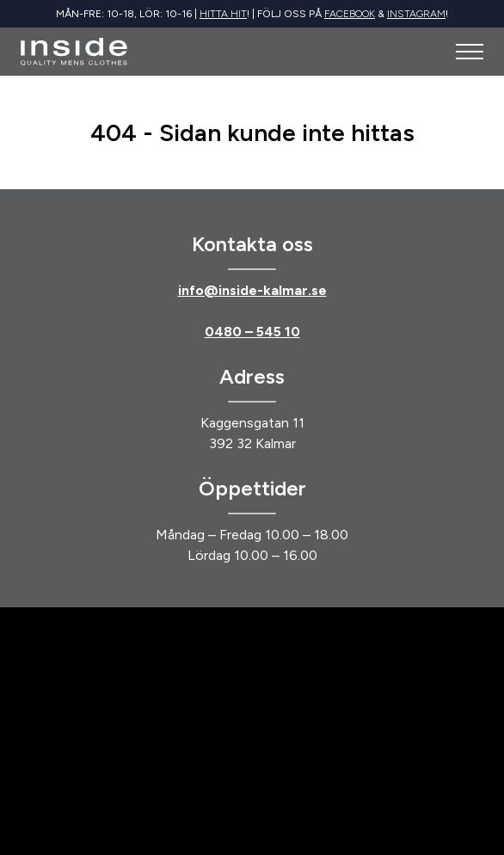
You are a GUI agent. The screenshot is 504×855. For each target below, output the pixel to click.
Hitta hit (223, 14)
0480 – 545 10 (252, 332)
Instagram (416, 14)
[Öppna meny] (470, 52)
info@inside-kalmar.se (252, 290)
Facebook (350, 14)
